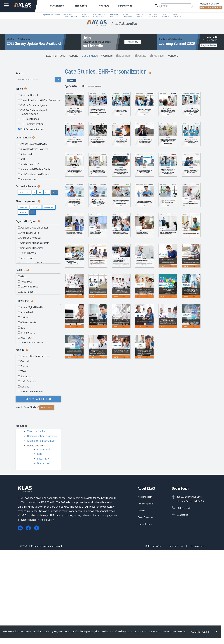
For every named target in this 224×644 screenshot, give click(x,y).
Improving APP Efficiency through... (145, 340)
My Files (157, 56)
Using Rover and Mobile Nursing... (145, 267)
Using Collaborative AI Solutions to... (145, 194)
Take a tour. (47, 408)
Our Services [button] (58, 6)
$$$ (47, 192)
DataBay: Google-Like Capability (81, 486)
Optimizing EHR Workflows (145, 412)
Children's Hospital (30, 238)
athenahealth (28, 312)
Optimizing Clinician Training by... (113, 267)
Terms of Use (197, 640)
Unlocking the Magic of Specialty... (145, 121)
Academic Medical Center (34, 227)
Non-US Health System (33, 263)
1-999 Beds (26, 281)
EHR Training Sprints (178, 449)
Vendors (173, 56)
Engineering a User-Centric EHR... (145, 303)
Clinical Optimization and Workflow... (113, 303)
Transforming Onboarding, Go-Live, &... (113, 157)
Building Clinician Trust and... (145, 230)
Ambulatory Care (29, 233)
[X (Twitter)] (37, 622)
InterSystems (28, 332)
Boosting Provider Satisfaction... (81, 157)
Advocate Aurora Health (33, 144)
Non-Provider (28, 258)
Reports (73, 56)
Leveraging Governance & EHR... (178, 157)
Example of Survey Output (41, 441)
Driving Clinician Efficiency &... (113, 121)
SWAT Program (145, 449)
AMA (23, 159)
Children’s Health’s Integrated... (81, 121)
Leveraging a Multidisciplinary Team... (113, 194)
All (54, 192)
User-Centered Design (178, 522)
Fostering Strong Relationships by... (178, 230)
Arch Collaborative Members (36, 174)
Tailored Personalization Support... (81, 377)
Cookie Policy (200, 632)
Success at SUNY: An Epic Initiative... (113, 377)
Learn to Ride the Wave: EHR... (81, 413)
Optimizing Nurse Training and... (81, 340)
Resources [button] (83, 6)
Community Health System (35, 243)
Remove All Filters (38, 399)
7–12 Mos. (36, 207)
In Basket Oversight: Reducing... (177, 377)
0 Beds (24, 276)
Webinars (107, 56)
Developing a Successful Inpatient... (177, 194)
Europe (24, 366)
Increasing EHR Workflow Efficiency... (178, 303)
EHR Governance (29, 119)
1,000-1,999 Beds (29, 286)
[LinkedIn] (20, 622)
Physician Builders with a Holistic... (81, 523)
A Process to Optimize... (113, 485)
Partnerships (125, 6)
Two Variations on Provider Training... (145, 157)
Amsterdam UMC (29, 164)
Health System (28, 253)
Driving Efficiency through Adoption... (177, 340)
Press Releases (145, 611)
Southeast (26, 376)
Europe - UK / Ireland (32, 392)
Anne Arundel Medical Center (36, 169)
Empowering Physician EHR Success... (81, 230)
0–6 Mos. (24, 207)
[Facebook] (28, 622)
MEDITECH (26, 338)
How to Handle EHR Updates (145, 485)
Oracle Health (45, 463)
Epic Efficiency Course (81, 449)
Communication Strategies (42, 436)
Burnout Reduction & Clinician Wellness (41, 100)
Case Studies (90, 56)
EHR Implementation (32, 124)
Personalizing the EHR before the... (113, 559)
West (23, 371)
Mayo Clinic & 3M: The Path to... (145, 377)
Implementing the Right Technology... (113, 230)
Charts (141, 56)
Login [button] (214, 3)
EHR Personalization (32, 129)
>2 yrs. (23, 212)
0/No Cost (25, 192)
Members (123, 56)
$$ (40, 192)
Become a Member (211, 7)
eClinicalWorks (28, 322)
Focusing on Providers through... (81, 303)
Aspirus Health (28, 179)
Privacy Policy (176, 640)
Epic (23, 327)
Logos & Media (145, 618)
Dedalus (24, 317)
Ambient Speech (29, 95)
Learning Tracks (56, 56)
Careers (141, 604)
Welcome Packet (37, 431)
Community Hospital (31, 248)
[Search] (176, 6)
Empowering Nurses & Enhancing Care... (81, 194)
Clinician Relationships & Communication (34, 112)
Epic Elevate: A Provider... (145, 522)
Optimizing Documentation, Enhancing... (81, 267)
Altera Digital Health (31, 307)
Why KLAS (104, 6)
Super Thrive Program (113, 449)
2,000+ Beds (27, 292)
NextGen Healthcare (31, 343)
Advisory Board (145, 597)
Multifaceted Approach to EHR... (178, 486)
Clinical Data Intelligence (34, 105)
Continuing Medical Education (177, 412)
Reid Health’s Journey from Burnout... (178, 121)
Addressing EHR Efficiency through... (113, 340)
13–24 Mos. (49, 207)
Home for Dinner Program (145, 559)
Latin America (28, 381)
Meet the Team (145, 590)
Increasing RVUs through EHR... (178, 559)
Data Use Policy (153, 640)
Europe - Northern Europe (34, 356)
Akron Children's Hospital (34, 149)
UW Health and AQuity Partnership (113, 413)
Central (24, 361)
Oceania (25, 386)
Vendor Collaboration (113, 522)
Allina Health (27, 154)
